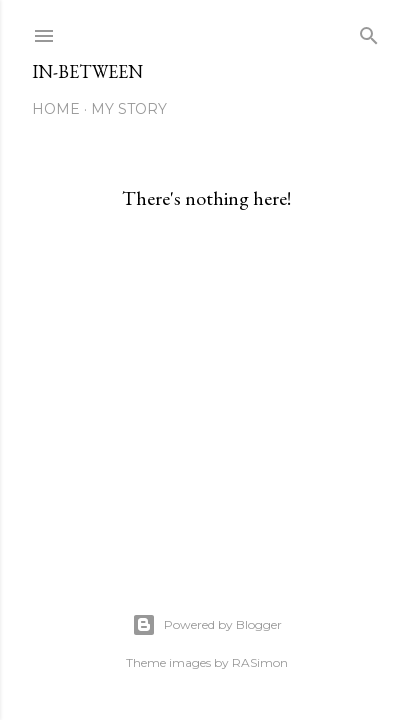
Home (56, 109)
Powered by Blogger (207, 625)
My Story (129, 109)
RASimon (260, 662)
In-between (87, 71)
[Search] (369, 31)
